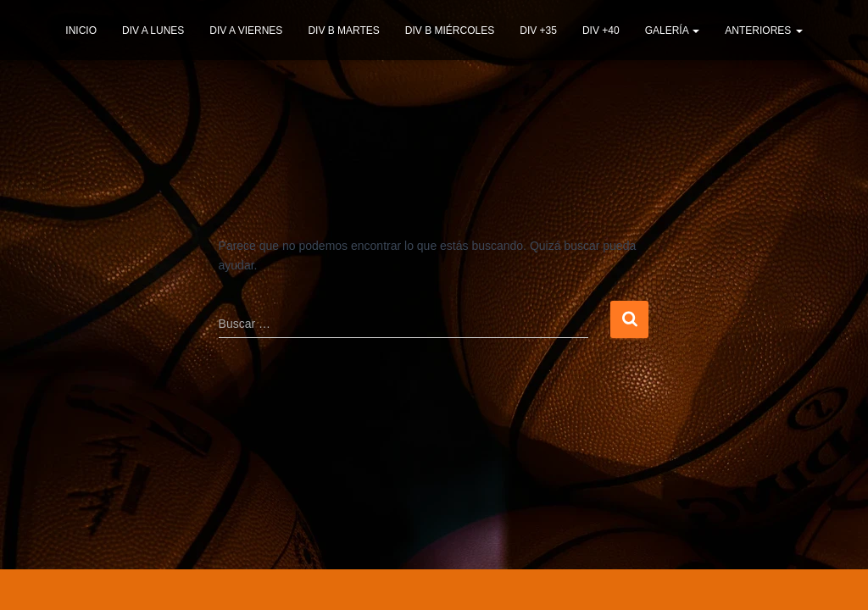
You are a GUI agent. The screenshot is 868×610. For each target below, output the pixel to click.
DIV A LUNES (153, 30)
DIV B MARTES (343, 30)
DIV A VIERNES (246, 30)
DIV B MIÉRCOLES (450, 30)
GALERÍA (673, 30)
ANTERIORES (763, 30)
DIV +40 (601, 30)
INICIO (81, 30)
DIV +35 (538, 30)
